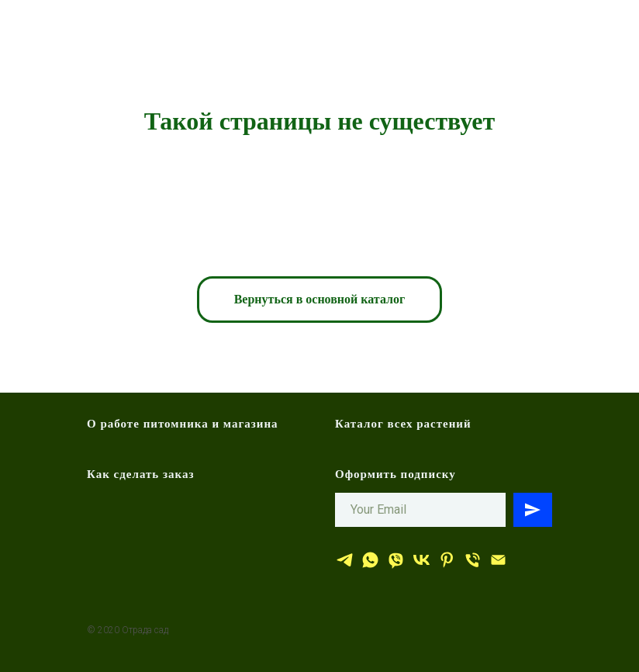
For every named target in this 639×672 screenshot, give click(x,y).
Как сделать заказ (141, 474)
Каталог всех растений (403, 424)
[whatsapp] (370, 560)
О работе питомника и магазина (183, 424)
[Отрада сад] (345, 560)
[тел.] (473, 560)
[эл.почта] (498, 560)
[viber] (396, 560)
